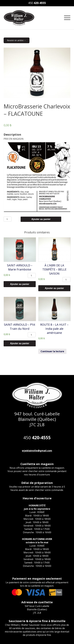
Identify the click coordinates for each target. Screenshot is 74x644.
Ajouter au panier (41, 219)
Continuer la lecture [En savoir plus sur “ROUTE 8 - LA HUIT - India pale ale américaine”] (52, 351)
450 (37, 3)
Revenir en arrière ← (17, 40)
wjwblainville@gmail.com (37, 451)
